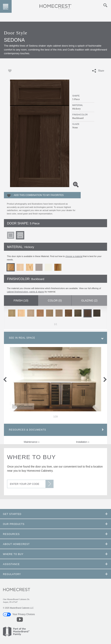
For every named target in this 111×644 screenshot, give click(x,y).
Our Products (14, 524)
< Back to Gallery (14, 28)
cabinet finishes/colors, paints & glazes (25, 292)
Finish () (21, 300)
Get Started (12, 514)
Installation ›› (83, 442)
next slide (106, 379)
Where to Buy (31, 457)
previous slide (8, 379)
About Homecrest (16, 544)
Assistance (11, 564)
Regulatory (12, 574)
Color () (55, 300)
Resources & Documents (27, 430)
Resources (11, 534)
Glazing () (89, 300)
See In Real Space (22, 338)
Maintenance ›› (32, 442)
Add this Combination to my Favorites (39, 195)
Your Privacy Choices (19, 614)
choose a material (74, 256)
